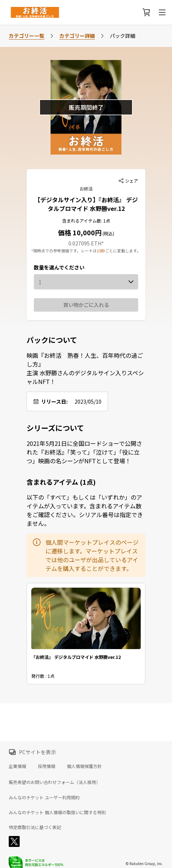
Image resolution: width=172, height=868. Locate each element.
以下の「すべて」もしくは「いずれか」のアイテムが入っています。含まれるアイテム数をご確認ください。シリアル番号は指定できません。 (85, 510)
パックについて (52, 340)
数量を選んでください (59, 267)
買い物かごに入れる (86, 305)
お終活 (86, 189)
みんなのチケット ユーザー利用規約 (44, 797)
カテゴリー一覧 (27, 36)
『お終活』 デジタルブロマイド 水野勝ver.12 (76, 657)
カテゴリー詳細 (77, 36)
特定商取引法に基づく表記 (35, 827)
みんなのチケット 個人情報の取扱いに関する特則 (57, 812)
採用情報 (47, 766)
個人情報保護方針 (84, 766)
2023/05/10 (88, 401)
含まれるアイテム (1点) (61, 482)
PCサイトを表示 (37, 752)
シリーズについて (55, 428)
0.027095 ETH (85, 243)
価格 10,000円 (80, 232)
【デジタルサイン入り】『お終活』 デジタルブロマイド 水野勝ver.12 (86, 204)
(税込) (108, 233)
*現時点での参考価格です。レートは (64, 251)
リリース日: (54, 401)
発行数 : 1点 (43, 676)
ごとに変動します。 (123, 251)
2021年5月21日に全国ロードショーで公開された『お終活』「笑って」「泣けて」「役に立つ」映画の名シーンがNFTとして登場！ (84, 452)
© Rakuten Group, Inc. (144, 863)
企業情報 (17, 766)
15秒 (101, 251)
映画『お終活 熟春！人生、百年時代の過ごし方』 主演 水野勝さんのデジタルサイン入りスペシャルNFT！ (85, 368)
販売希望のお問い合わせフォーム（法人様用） (55, 782)
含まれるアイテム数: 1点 (86, 221)
